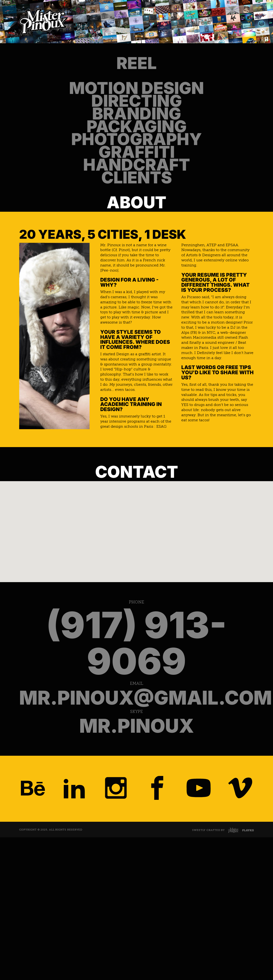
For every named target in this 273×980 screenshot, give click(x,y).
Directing (136, 133)
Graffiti (136, 235)
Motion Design (137, 107)
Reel (136, 70)
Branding (136, 158)
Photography (137, 209)
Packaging (136, 184)
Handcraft (137, 260)
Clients (137, 286)
